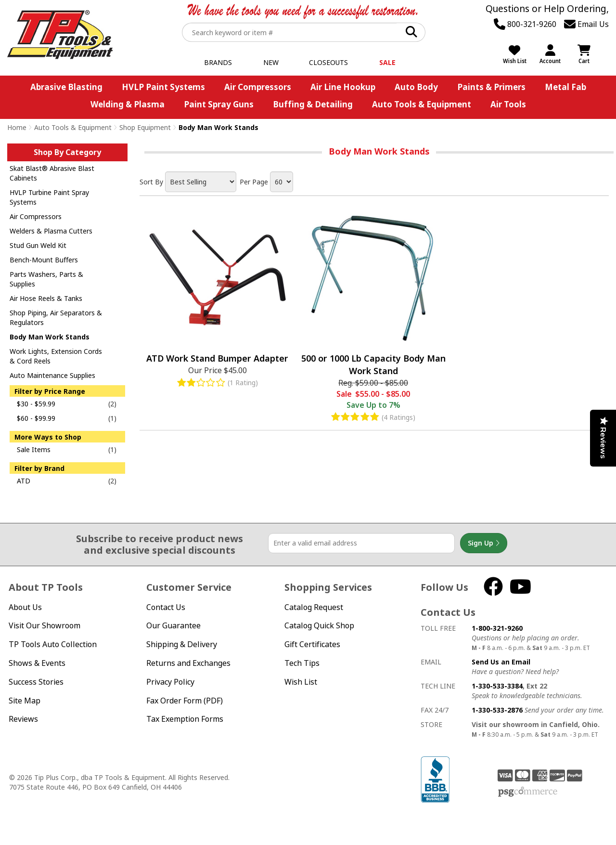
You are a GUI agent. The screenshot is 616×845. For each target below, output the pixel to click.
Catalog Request (314, 607)
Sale (387, 62)
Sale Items (34, 449)
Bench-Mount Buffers (44, 260)
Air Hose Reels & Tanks (46, 298)
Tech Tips (302, 663)
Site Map (25, 701)
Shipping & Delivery (182, 644)
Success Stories (36, 682)
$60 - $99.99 (36, 418)
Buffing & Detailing (313, 104)
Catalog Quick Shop (319, 625)
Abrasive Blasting (66, 87)
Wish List (301, 682)
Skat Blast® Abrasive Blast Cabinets (52, 173)
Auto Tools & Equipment (422, 104)
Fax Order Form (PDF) (185, 701)
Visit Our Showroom (45, 625)
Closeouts (328, 62)
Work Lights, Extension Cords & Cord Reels (56, 356)
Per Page (254, 182)
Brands (218, 62)
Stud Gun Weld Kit (38, 245)
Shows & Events (37, 663)
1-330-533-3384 (497, 686)
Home (17, 127)
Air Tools (508, 104)
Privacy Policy (170, 682)
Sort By (151, 182)
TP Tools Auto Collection (53, 644)
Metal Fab (565, 87)
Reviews (23, 719)
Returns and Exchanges (188, 663)
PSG (528, 792)
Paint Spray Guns (219, 104)
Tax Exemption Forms (185, 719)
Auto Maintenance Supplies (52, 375)
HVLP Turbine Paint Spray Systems (49, 197)
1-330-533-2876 (497, 710)
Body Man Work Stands (50, 337)
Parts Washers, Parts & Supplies (46, 279)
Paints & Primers (491, 87)
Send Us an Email (501, 662)
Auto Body (416, 87)
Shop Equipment (145, 127)
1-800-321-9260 (497, 628)
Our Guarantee (173, 625)
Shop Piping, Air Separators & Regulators (56, 318)
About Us (25, 607)
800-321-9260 (525, 24)
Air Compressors (258, 87)
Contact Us (166, 607)
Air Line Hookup (343, 87)
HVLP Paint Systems (163, 87)
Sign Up (484, 543)
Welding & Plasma (128, 104)
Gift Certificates (312, 644)
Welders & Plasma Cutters (51, 231)
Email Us (586, 24)
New (271, 62)
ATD (24, 481)
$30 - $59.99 (36, 404)
